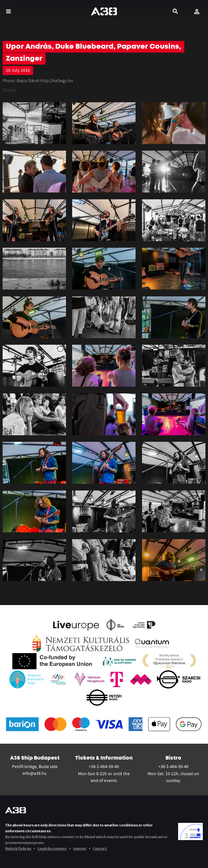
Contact (100, 848)
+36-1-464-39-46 (173, 766)
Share (9, 90)
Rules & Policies (18, 848)
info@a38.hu (35, 773)
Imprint (80, 848)
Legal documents (52, 848)
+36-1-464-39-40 (104, 766)
